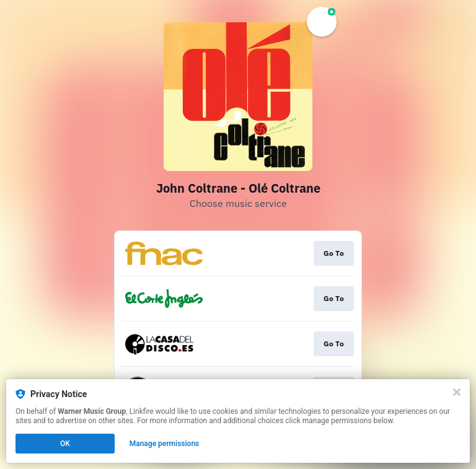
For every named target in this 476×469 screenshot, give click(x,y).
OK (65, 444)
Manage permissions (165, 444)
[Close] (457, 392)
